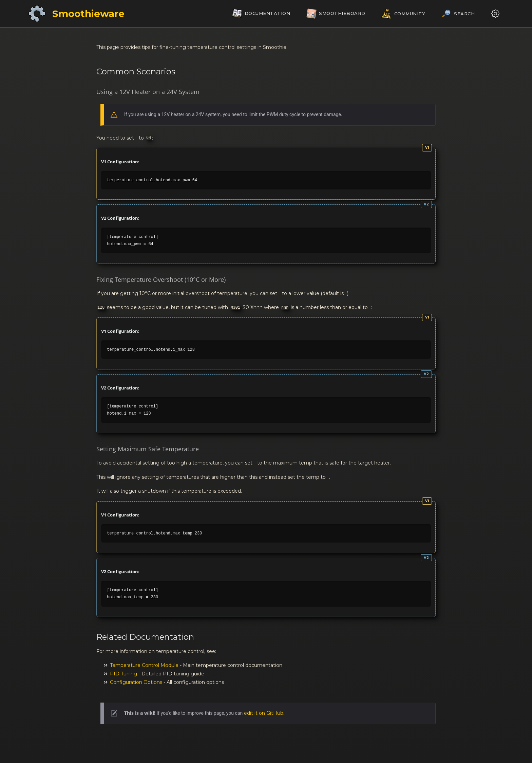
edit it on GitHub (264, 713)
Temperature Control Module (144, 665)
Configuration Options (136, 682)
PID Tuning (123, 674)
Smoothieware (88, 14)
